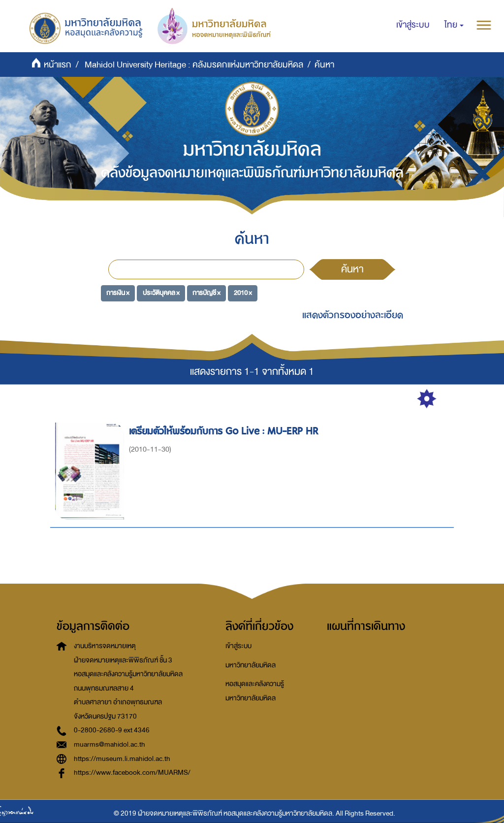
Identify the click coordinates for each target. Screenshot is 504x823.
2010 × (243, 293)
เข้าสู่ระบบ (238, 646)
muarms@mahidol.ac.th (110, 744)
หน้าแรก (58, 65)
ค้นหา (352, 269)
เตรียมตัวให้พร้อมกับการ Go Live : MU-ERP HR (225, 431)
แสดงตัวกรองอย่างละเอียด (353, 315)
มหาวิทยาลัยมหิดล (251, 665)
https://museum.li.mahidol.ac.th (122, 759)
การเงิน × (118, 293)
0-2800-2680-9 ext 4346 (112, 730)
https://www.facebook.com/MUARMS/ (132, 773)
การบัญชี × (206, 293)
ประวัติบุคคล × (161, 293)
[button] (454, 25)
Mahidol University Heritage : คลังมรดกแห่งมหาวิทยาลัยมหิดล (194, 65)
